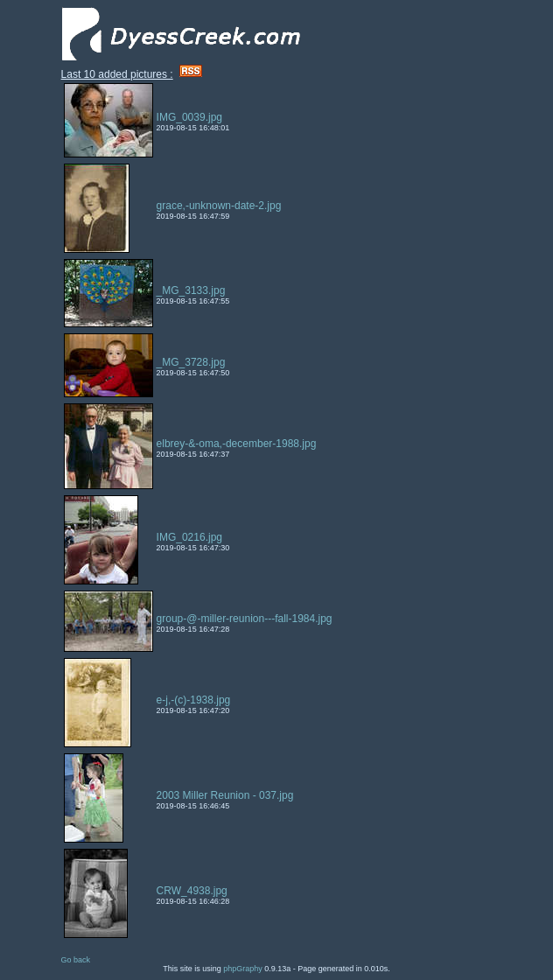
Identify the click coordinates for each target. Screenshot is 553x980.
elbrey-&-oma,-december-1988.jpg (237, 444)
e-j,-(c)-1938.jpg (194, 700)
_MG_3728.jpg (191, 362)
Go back (76, 960)
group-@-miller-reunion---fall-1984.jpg (245, 619)
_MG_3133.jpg (191, 290)
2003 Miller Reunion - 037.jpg (225, 795)
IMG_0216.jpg (189, 537)
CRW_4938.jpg (192, 891)
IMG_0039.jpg (189, 117)
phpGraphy (243, 969)
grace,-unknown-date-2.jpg (219, 206)
